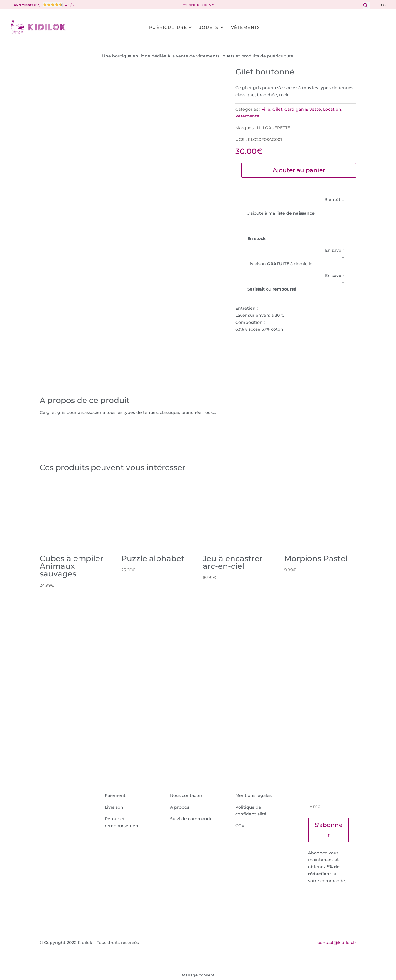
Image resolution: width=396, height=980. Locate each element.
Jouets (209, 27)
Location (332, 109)
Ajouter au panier (299, 170)
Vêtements (246, 27)
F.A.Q (382, 5)
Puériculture (168, 27)
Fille (266, 109)
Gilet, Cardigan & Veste (297, 109)
